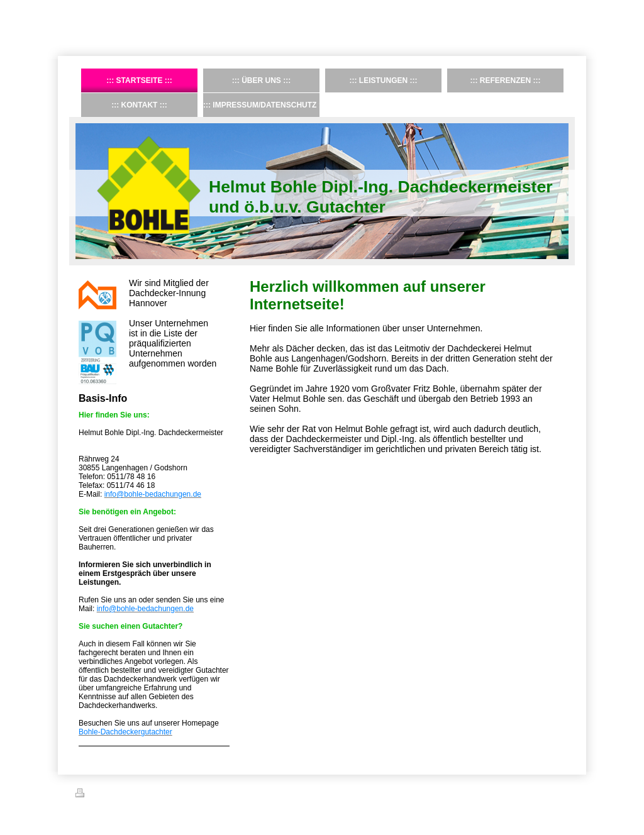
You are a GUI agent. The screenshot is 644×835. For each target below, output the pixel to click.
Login (560, 793)
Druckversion (103, 795)
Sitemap (147, 795)
